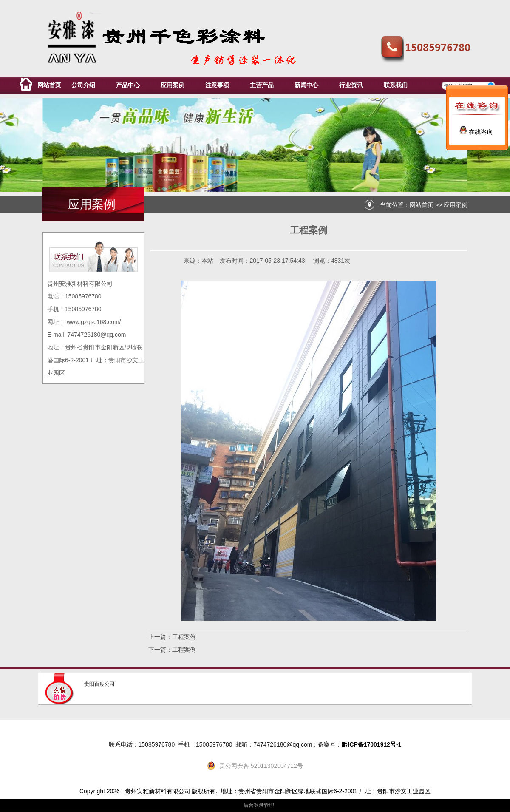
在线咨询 (476, 132)
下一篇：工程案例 (172, 650)
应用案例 (456, 205)
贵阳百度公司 (99, 684)
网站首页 (422, 205)
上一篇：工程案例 (172, 637)
